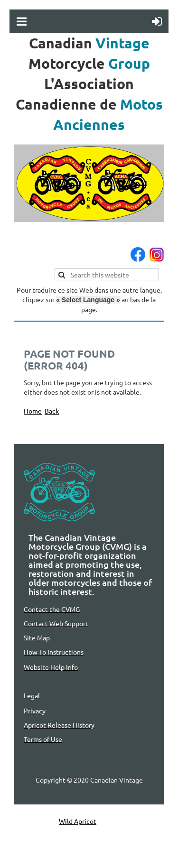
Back (52, 411)
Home (33, 411)
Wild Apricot (78, 821)
